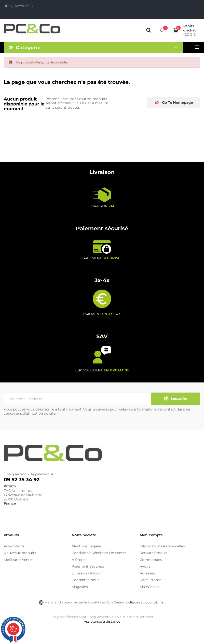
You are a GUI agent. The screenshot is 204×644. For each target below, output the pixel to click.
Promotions (14, 546)
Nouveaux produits (20, 553)
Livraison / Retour (87, 573)
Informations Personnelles (162, 546)
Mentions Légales (87, 546)
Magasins (80, 587)
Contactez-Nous (85, 580)
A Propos (80, 560)
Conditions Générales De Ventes (99, 553)
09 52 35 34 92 (22, 480)
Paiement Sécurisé (88, 566)
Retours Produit (153, 553)
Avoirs (145, 566)
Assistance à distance (102, 621)
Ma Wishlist (150, 587)
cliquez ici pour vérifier (147, 602)
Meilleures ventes (19, 560)
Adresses (147, 573)
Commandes (151, 560)
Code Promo (151, 580)
